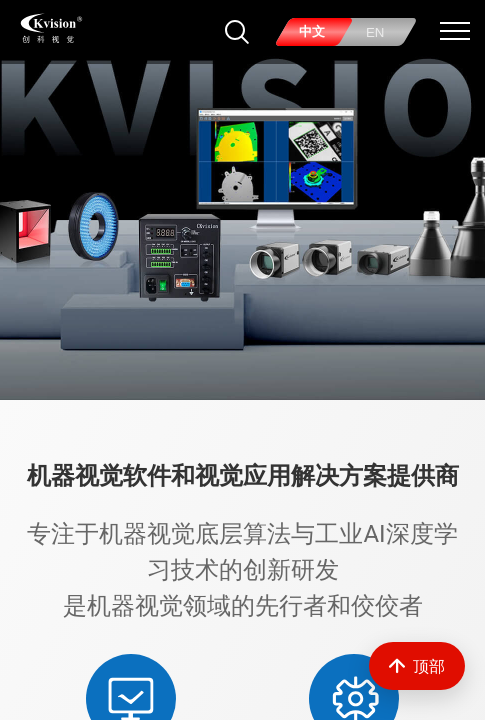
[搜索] (237, 32)
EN (375, 32)
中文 (312, 31)
